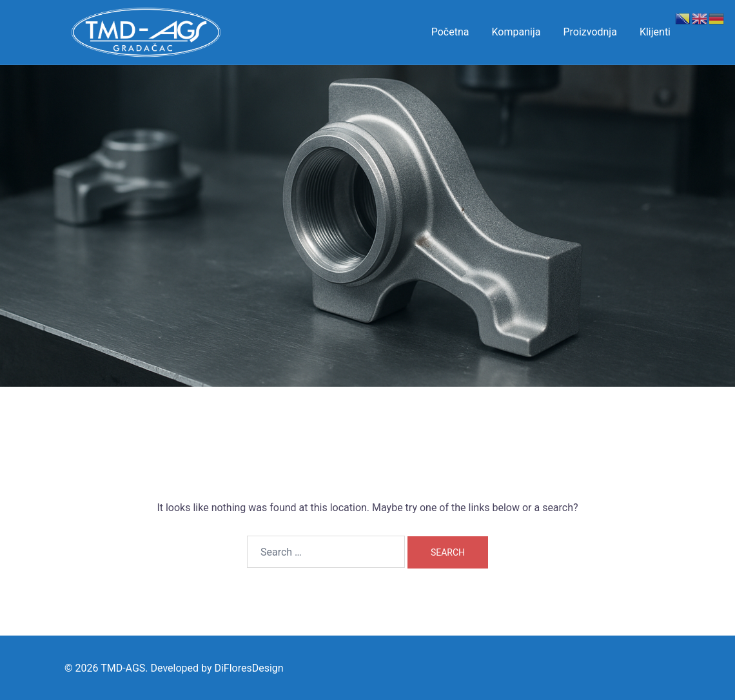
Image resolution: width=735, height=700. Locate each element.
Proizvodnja (590, 32)
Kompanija (516, 32)
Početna (450, 32)
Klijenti (655, 32)
